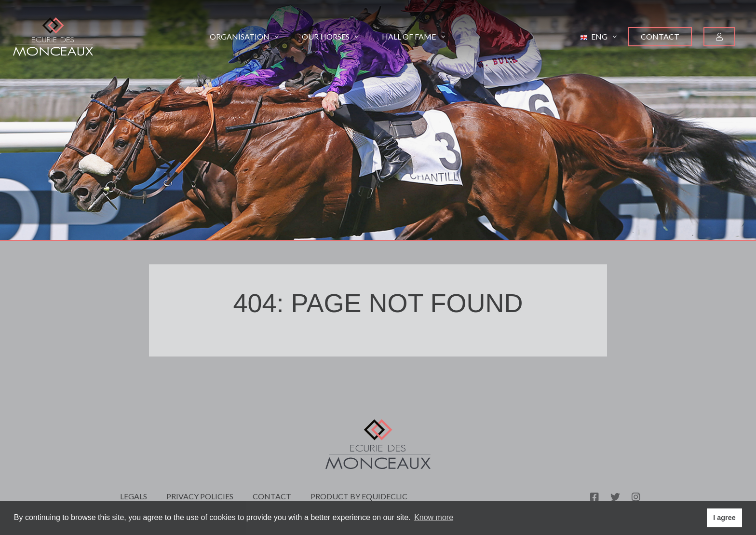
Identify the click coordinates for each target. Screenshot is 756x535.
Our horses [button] (330, 36)
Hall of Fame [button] (413, 36)
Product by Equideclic (359, 496)
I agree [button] (724, 518)
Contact (660, 36)
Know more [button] (434, 517)
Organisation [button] (244, 36)
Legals (134, 496)
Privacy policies (200, 496)
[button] (599, 37)
